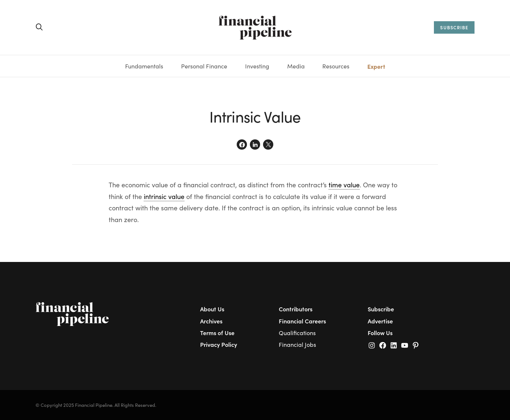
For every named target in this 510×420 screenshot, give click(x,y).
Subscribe (381, 309)
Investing (257, 66)
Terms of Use (217, 333)
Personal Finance (204, 66)
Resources (336, 66)
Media (296, 66)
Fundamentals (144, 66)
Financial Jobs (297, 344)
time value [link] (344, 185)
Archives (211, 321)
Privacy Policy (219, 344)
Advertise (380, 321)
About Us (212, 309)
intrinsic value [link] (164, 196)
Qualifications (297, 333)
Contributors (296, 309)
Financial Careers (302, 321)
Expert (376, 66)
